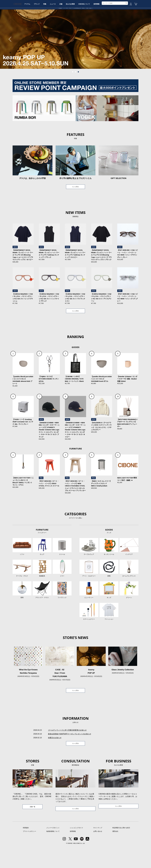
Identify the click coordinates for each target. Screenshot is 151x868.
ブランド (46, 22)
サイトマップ (98, 849)
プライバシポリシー (29, 853)
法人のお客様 (86, 22)
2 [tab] (75, 88)
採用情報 (116, 22)
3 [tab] (78, 88)
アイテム (35, 22)
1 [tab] (73, 88)
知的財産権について (53, 853)
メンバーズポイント (53, 849)
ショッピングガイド (76, 849)
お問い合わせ (98, 853)
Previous (11, 55)
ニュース (66, 22)
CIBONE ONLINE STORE (75, 16)
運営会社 (115, 853)
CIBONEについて (102, 22)
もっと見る (75, 203)
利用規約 (26, 849)
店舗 (75, 22)
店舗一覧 (33, 828)
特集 (56, 22)
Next (140, 55)
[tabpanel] (75, 55)
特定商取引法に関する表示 (121, 849)
